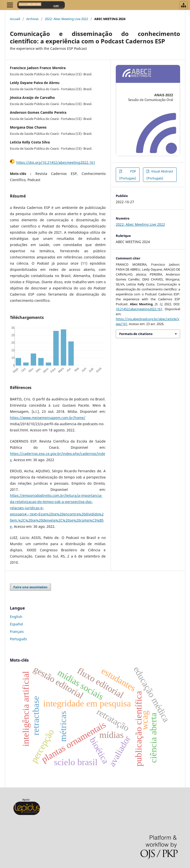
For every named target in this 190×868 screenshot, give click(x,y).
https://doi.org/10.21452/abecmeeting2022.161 (56, 162)
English (16, 617)
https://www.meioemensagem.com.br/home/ (48, 418)
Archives (32, 19)
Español (16, 624)
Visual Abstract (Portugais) (160, 175)
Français (17, 631)
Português (18, 639)
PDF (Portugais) (128, 175)
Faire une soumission (30, 587)
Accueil (15, 19)
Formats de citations (136, 334)
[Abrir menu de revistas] (184, 5)
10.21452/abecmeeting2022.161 (139, 309)
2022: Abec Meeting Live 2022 (66, 19)
